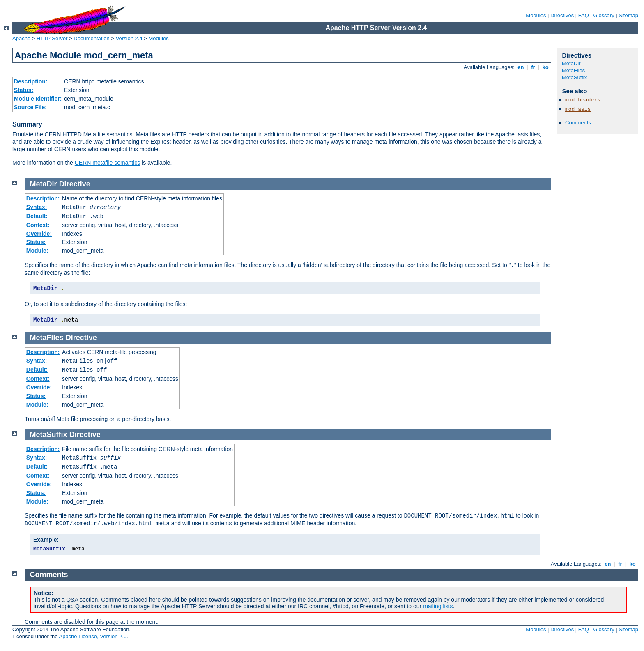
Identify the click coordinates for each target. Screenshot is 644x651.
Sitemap (628, 15)
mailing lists (438, 606)
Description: (31, 81)
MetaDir (571, 63)
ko (545, 67)
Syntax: (37, 207)
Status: (24, 90)
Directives (562, 15)
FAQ (584, 15)
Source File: (30, 107)
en (521, 67)
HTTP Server (52, 38)
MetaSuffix (574, 77)
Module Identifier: (38, 99)
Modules (536, 15)
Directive (75, 184)
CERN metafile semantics (108, 163)
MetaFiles (573, 70)
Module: (37, 251)
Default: (37, 216)
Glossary (604, 15)
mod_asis (578, 109)
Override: (39, 234)
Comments (578, 123)
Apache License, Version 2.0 (93, 636)
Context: (38, 225)
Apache (21, 38)
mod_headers (583, 100)
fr (533, 67)
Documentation (91, 38)
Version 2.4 (129, 38)
